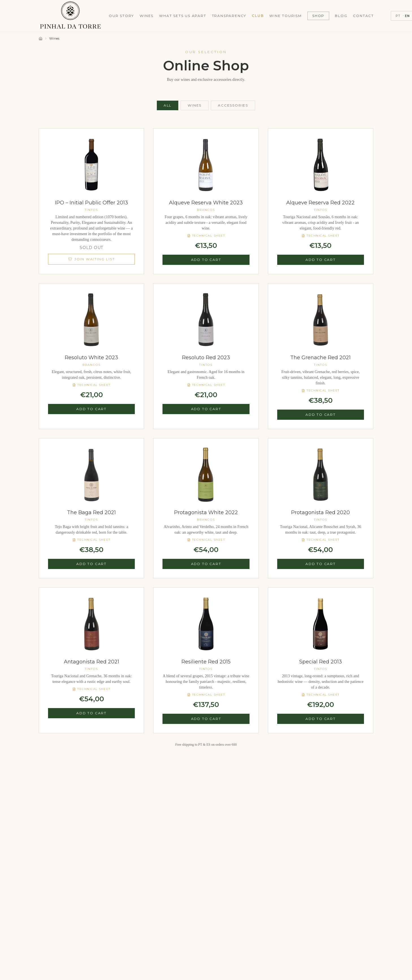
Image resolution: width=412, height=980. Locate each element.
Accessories (233, 105)
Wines (147, 16)
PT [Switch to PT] (398, 16)
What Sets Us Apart (183, 16)
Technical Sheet (206, 236)
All (168, 105)
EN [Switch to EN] (407, 16)
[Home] (41, 39)
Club (258, 16)
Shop (318, 16)
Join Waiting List (92, 259)
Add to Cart (206, 260)
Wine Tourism (286, 16)
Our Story (121, 16)
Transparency (229, 16)
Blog (341, 16)
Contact (363, 16)
